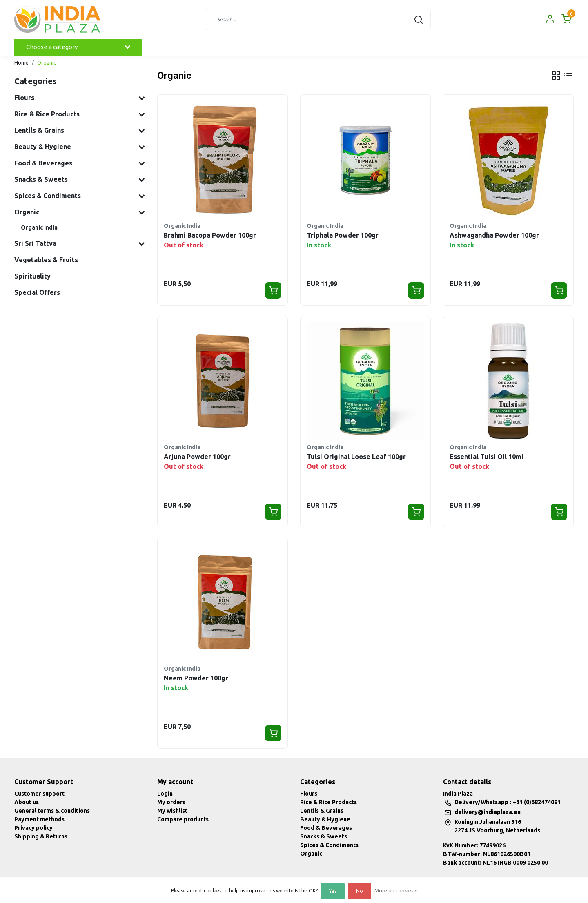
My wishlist (172, 811)
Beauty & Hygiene (325, 819)
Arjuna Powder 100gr (197, 457)
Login (165, 794)
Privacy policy (33, 828)
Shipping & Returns (41, 836)
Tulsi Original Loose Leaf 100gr (356, 457)
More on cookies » (396, 891)
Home (21, 62)
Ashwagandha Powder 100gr (494, 235)
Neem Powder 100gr (196, 678)
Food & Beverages (326, 828)
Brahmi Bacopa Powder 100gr (210, 235)
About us (27, 802)
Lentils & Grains (322, 811)
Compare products (183, 819)
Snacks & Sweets (324, 836)
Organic (47, 62)
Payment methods (39, 819)
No (360, 891)
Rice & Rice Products (329, 802)
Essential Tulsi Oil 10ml (487, 457)
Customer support (39, 794)
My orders (171, 802)
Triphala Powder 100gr (343, 235)
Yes (333, 891)
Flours (309, 794)
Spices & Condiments (329, 845)
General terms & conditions (52, 811)
